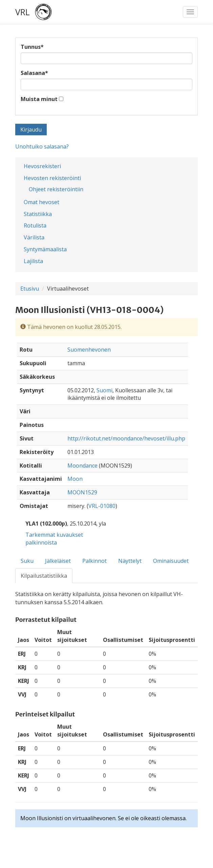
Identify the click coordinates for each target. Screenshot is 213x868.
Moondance (82, 466)
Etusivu (30, 289)
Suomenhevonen (89, 350)
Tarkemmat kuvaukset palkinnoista (54, 539)
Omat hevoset (41, 202)
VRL (23, 12)
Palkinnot (94, 561)
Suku (27, 561)
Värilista (34, 237)
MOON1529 (82, 492)
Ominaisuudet (171, 561)
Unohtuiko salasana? (42, 146)
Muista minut (39, 99)
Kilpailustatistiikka (44, 576)
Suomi (104, 390)
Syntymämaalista (45, 249)
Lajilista (33, 261)
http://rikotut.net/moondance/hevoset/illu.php (126, 438)
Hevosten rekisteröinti (52, 178)
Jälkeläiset (58, 561)
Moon (75, 479)
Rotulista (35, 225)
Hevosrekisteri (42, 166)
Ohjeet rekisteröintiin (56, 189)
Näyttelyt (130, 561)
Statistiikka (38, 214)
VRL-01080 (102, 506)
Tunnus (32, 47)
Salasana (34, 73)
